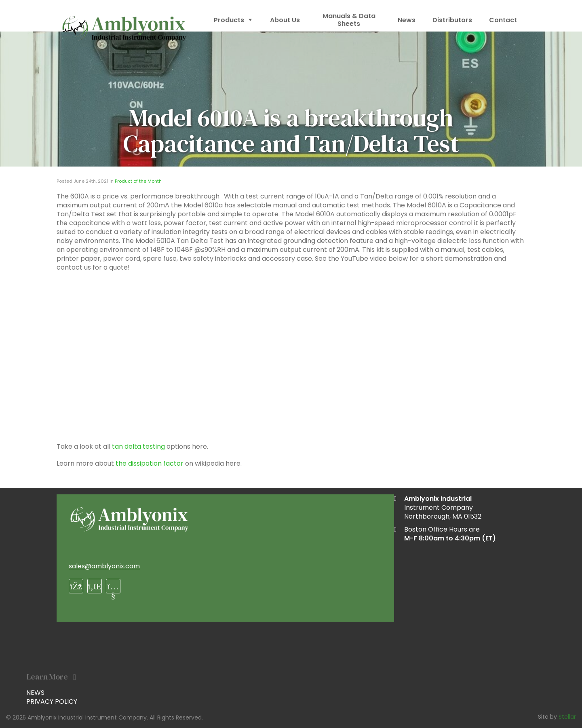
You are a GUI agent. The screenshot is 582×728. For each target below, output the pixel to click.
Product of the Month (138, 181)
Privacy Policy (52, 702)
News (407, 20)
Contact (503, 20)
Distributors (452, 20)
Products (233, 20)
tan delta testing (138, 446)
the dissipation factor (150, 463)
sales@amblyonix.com (104, 566)
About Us (285, 20)
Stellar (567, 717)
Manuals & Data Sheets (349, 20)
